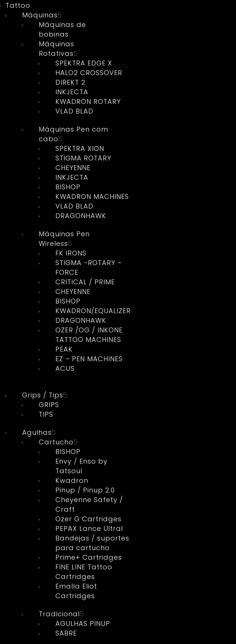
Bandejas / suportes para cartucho (92, 543)
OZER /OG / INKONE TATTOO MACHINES (89, 335)
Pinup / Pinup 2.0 (85, 490)
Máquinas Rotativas (57, 49)
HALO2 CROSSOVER (89, 73)
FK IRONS (71, 253)
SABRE (66, 633)
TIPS (46, 414)
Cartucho (56, 442)
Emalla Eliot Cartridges (76, 591)
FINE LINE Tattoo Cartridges (84, 572)
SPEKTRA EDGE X (84, 63)
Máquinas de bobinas (62, 29)
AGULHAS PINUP (83, 623)
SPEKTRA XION (80, 148)
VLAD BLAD (74, 111)
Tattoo (18, 5)
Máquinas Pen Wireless (64, 239)
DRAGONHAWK (81, 216)
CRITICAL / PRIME (85, 282)
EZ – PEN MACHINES (89, 359)
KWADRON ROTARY (88, 101)
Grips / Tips (43, 395)
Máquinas (40, 15)
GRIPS (49, 405)
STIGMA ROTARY (83, 158)
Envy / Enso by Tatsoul (81, 466)
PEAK (64, 349)
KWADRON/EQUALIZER (93, 311)
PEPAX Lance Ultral (89, 528)
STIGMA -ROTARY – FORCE (89, 267)
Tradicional (59, 614)
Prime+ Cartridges (89, 557)
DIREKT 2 (70, 82)
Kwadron (72, 480)
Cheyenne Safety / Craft (89, 504)
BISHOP (68, 187)
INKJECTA (72, 92)
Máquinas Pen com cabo (73, 134)
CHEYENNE (73, 168)
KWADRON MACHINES (92, 196)
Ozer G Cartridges (88, 519)
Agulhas (37, 432)
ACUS (65, 368)
